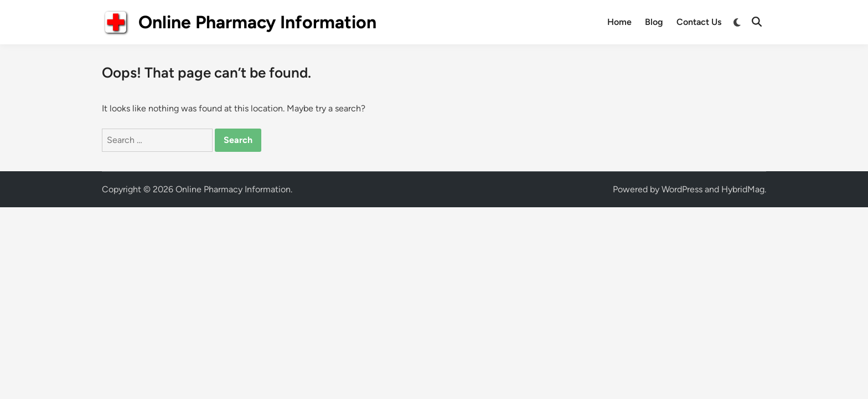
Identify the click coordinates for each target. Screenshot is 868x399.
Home (619, 22)
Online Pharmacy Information (257, 22)
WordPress (682, 189)
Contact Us (699, 22)
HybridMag (743, 189)
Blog (654, 22)
